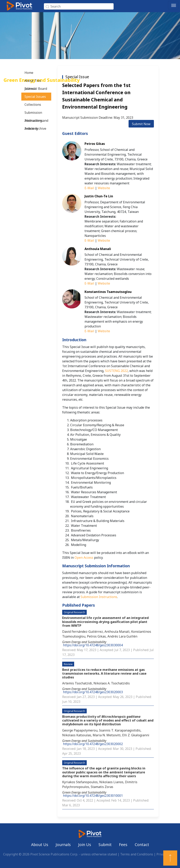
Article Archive (35, 129)
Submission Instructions (34, 113)
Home (29, 73)
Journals (63, 845)
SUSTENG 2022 (116, 371)
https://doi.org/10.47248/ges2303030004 (93, 645)
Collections (33, 105)
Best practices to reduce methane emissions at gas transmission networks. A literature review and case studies (104, 673)
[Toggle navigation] (173, 5)
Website (104, 188)
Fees (123, 845)
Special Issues (35, 97)
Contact (142, 845)
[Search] (79, 6)
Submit (105, 845)
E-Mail (89, 188)
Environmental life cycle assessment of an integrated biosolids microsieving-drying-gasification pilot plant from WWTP (105, 622)
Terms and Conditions (137, 854)
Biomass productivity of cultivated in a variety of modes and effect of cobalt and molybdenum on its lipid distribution (108, 720)
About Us (40, 845)
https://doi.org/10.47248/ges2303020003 (93, 692)
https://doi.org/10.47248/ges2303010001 (93, 796)
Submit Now (141, 124)
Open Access (84, 558)
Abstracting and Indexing (36, 121)
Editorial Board (36, 89)
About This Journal (33, 82)
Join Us (85, 845)
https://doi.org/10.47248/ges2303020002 (93, 744)
